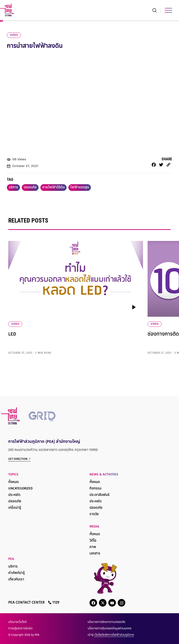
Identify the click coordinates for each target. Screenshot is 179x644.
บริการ (13, 188)
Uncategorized (20, 489)
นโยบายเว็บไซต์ (17, 622)
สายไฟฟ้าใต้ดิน (53, 188)
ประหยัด (14, 495)
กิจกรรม (95, 489)
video (14, 35)
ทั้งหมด (14, 482)
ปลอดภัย (30, 188)
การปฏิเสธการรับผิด (20, 629)
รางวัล (94, 514)
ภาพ (93, 547)
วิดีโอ (93, 541)
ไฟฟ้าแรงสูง (80, 188)
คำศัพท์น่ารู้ (17, 573)
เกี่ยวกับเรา (16, 580)
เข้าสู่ (111, 635)
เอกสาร (95, 554)
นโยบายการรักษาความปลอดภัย (106, 622)
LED (12, 334)
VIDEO (15, 324)
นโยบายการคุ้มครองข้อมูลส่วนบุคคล (109, 629)
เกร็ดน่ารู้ (15, 508)
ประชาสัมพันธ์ (99, 495)
